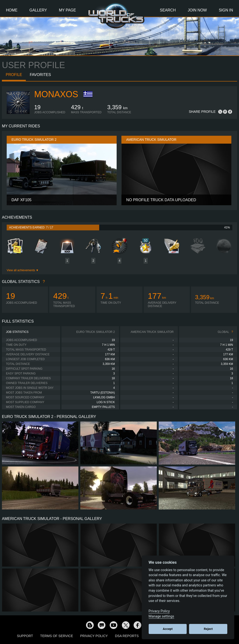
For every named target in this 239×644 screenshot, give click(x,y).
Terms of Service (57, 636)
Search (168, 10)
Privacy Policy (94, 636)
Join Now (197, 10)
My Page (68, 10)
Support (25, 636)
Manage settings (161, 616)
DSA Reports (127, 636)
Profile (14, 75)
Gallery (38, 10)
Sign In (226, 10)
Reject (208, 629)
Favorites (40, 75)
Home (12, 10)
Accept (168, 629)
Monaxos (56, 94)
